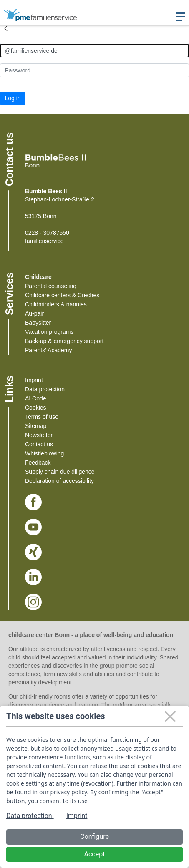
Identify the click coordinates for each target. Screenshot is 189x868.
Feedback (38, 463)
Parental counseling (51, 286)
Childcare (38, 277)
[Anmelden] (94, 51)
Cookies (36, 408)
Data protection (45, 389)
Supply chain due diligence (60, 472)
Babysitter (38, 323)
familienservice (44, 241)
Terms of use (42, 417)
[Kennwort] (94, 70)
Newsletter (39, 435)
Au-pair (34, 313)
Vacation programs (49, 332)
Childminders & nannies (56, 304)
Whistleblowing (44, 453)
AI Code (36, 398)
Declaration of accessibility (59, 481)
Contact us (39, 444)
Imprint (34, 380)
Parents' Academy (48, 350)
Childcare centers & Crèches (62, 295)
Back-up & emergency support (64, 341)
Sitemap (36, 426)
